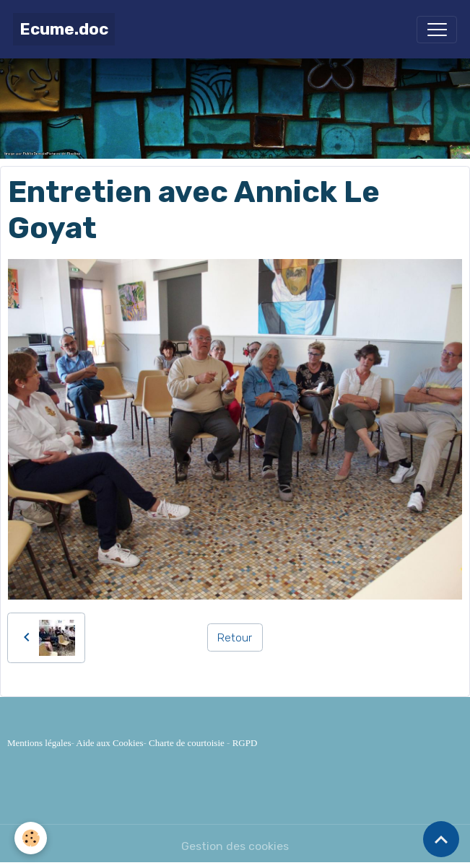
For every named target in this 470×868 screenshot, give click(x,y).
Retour (235, 637)
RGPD (245, 743)
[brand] (64, 29)
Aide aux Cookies (109, 743)
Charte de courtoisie (187, 743)
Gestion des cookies (235, 846)
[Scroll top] (441, 839)
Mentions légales (39, 743)
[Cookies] (31, 838)
